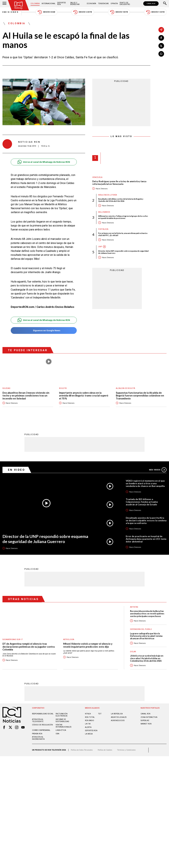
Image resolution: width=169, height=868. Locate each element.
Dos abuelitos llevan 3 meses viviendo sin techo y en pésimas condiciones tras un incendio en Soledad (26, 396)
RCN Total (90, 717)
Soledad (6, 388)
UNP (100, 247)
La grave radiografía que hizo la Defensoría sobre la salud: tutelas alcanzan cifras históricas (146, 636)
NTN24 (88, 714)
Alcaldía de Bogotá (125, 388)
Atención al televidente (38, 720)
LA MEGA (89, 734)
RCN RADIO (90, 721)
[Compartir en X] (161, 46)
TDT (100, 714)
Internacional (49, 4)
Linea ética (61, 730)
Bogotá (63, 388)
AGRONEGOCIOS (118, 721)
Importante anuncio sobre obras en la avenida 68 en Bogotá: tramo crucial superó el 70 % (84, 396)
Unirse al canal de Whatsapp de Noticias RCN (44, 162)
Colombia (35, 4)
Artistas (134, 607)
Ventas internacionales (63, 726)
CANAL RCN (151, 4)
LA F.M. (88, 724)
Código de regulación (42, 725)
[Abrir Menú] (4, 4)
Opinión (114, 4)
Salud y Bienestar (75, 4)
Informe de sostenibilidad (62, 720)
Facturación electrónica (62, 715)
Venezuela (97, 177)
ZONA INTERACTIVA (149, 717)
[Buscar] (165, 4)
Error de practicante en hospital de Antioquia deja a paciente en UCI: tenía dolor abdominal (146, 539)
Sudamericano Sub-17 (13, 639)
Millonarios (104, 212)
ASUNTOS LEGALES (119, 717)
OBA (57, 734)
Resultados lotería (108, 195)
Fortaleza (103, 229)
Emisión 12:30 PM (83, 12)
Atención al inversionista (38, 738)
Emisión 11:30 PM (155, 12)
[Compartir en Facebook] (161, 38)
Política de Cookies (105, 750)
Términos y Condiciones (126, 750)
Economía (91, 4)
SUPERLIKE (145, 721)
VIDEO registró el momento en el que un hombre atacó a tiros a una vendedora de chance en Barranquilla (145, 483)
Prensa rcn (37, 734)
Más (158, 470)
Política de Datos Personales (82, 750)
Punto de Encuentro (125, 4)
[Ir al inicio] (18, 5)
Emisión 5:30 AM (46, 12)
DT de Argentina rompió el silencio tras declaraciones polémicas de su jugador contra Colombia (29, 647)
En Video (17, 470)
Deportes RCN (61, 4)
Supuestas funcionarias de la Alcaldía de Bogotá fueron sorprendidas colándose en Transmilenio (140, 396)
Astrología (69, 639)
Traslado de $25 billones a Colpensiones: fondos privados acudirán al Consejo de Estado (142, 502)
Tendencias (103, 4)
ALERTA (88, 727)
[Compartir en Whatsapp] (161, 54)
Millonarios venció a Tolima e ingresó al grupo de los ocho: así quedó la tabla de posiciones (123, 217)
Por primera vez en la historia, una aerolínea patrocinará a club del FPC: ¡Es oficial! (123, 234)
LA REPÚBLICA (117, 714)
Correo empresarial (41, 730)
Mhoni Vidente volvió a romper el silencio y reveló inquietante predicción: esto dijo (88, 645)
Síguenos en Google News (44, 330)
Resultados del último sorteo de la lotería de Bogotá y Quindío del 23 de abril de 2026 (121, 200)
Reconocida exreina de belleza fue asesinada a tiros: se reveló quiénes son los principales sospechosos (147, 614)
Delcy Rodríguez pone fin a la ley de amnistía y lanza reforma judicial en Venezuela (119, 183)
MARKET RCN (146, 724)
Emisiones (11, 12)
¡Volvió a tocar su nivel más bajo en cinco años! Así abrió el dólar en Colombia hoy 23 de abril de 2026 (147, 658)
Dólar (133, 652)
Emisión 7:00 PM (119, 12)
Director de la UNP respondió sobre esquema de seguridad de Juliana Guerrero (123, 252)
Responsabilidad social (43, 714)
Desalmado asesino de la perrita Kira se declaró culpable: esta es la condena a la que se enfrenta (146, 520)
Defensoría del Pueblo (141, 629)
